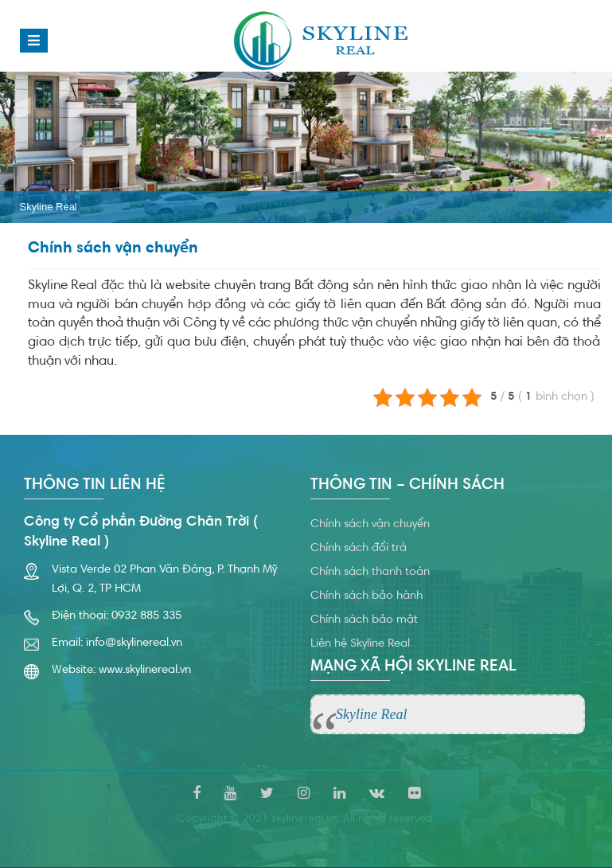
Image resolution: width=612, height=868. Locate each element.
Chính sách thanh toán (370, 572)
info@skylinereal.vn (134, 643)
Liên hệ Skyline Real (360, 644)
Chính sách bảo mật (364, 620)
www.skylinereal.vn (145, 670)
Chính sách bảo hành (366, 596)
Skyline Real (49, 207)
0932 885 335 (146, 616)
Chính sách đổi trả (359, 548)
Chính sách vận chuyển (370, 524)
